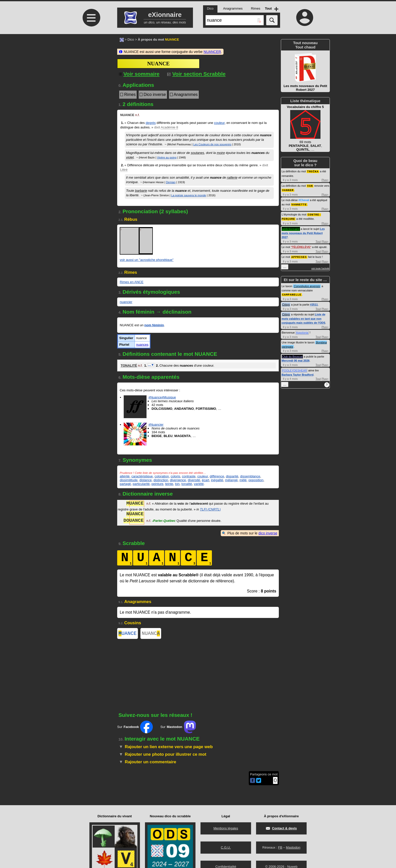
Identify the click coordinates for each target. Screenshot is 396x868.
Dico (131, 39)
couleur (219, 123)
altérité (125, 476)
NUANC (151, 634)
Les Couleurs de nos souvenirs (212, 144)
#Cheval (304, 199)
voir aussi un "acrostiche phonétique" (147, 260)
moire (221, 153)
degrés (151, 123)
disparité (232, 476)
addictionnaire (291, 227)
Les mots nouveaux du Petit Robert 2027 (303, 232)
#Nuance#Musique (162, 397)
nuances (142, 345)
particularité (141, 484)
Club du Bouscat (292, 355)
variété (199, 484)
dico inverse (268, 533)
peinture (157, 484)
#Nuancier (156, 425)
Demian (171, 182)
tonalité (187, 484)
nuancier (126, 302)
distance (145, 480)
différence (217, 476)
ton (177, 484)
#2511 (314, 303)
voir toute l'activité (320, 267)
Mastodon (293, 847)
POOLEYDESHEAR (294, 368)
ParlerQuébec (164, 521)
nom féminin (154, 325)
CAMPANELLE (292, 293)
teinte (169, 484)
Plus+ (325, 180)
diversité (194, 480)
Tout (318, 240)
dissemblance (250, 476)
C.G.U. (226, 847)
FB (280, 847)
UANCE (128, 634)
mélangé (231, 480)
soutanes (198, 153)
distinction (161, 480)
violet (130, 157)
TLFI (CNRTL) (210, 509)
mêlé (243, 480)
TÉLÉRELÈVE (301, 246)
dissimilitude (129, 480)
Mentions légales (226, 828)
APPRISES (299, 255)
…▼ (151, 365)
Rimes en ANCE (132, 282)
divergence (178, 480)
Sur (135, 728)
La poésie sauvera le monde (189, 195)
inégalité (217, 480)
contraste (189, 476)
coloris (176, 476)
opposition (256, 480)
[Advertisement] (91, 76)
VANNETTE (299, 204)
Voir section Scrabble (196, 74)
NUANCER (212, 52)
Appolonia (302, 331)
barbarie (141, 191)
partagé (125, 484)
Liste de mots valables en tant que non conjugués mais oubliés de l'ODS (303, 317)
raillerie (232, 178)
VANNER (288, 189)
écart (205, 480)
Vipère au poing (167, 157)
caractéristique (142, 476)
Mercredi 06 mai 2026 (296, 359)
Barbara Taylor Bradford (298, 373)
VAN (310, 185)
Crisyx (286, 303)
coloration (162, 476)
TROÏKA (313, 171)
